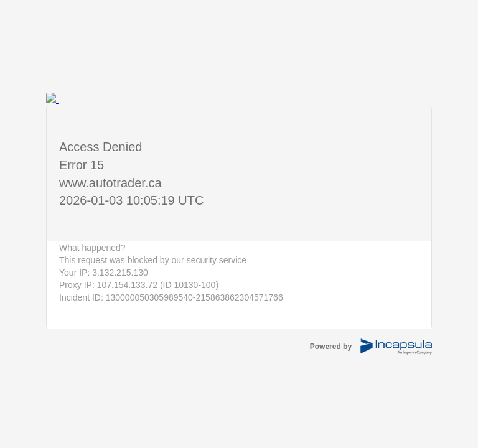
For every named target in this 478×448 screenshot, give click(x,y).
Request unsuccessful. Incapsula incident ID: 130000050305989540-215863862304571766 (239, 224)
